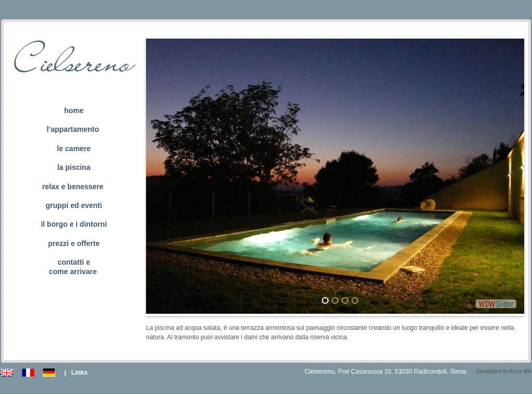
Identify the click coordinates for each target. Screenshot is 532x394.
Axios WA (520, 371)
